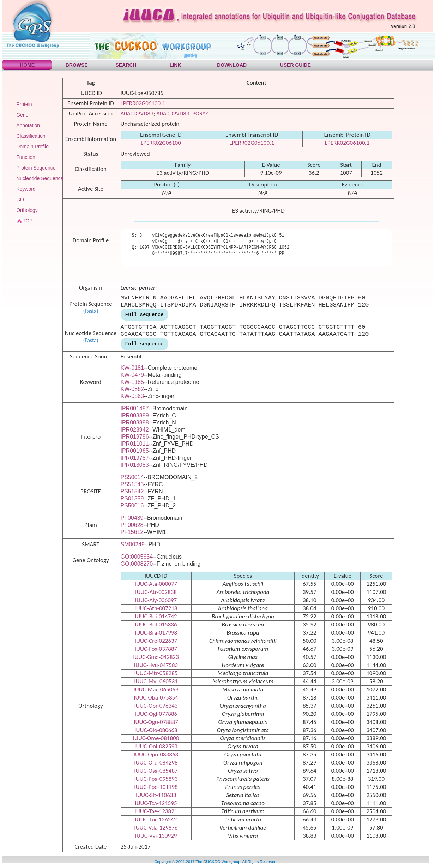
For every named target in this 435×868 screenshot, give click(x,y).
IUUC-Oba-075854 (156, 698)
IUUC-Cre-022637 (156, 641)
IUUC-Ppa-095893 (156, 779)
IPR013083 (135, 465)
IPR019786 (135, 437)
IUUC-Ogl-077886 (156, 714)
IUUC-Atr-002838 (156, 592)
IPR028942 (135, 430)
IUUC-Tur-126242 (156, 819)
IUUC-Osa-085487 (156, 771)
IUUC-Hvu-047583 (156, 665)
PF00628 (132, 525)
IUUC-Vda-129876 (156, 828)
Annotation (28, 125)
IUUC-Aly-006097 (156, 600)
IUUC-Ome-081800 (156, 738)
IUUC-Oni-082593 (156, 746)
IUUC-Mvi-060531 (156, 681)
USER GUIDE (295, 65)
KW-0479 (132, 375)
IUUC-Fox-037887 (156, 649)
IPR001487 (135, 408)
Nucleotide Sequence (40, 178)
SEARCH (126, 65)
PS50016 (132, 506)
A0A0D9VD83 (137, 114)
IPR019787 (135, 458)
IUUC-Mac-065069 (156, 689)
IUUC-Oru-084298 (156, 763)
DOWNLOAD (232, 65)
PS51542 (132, 491)
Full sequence (144, 315)
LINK (176, 65)
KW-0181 (132, 368)
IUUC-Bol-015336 (156, 625)
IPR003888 (135, 423)
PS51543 (132, 484)
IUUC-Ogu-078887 (156, 722)
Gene (22, 115)
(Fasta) (90, 311)
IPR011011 (135, 444)
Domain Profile (32, 147)
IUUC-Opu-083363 (156, 754)
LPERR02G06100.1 (143, 103)
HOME (27, 65)
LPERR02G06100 (161, 143)
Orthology (27, 210)
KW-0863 (132, 396)
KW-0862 (132, 389)
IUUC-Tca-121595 (156, 803)
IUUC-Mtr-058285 (156, 673)
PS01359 (132, 498)
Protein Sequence (36, 168)
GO (20, 200)
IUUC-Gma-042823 (156, 657)
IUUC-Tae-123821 (156, 811)
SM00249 (133, 544)
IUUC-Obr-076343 (156, 706)
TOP (28, 221)
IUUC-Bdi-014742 (156, 616)
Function (26, 157)
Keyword (26, 189)
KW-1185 (132, 382)
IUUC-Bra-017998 (156, 633)
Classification (31, 136)
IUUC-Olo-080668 (156, 730)
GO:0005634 (137, 557)
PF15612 (132, 532)
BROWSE (77, 65)
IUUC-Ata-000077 (156, 584)
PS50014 (132, 477)
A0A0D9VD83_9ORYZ (182, 114)
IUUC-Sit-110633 (156, 795)
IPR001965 (135, 451)
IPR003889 (135, 415)
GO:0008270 (137, 564)
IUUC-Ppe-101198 (156, 787)
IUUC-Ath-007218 (156, 608)
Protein (24, 104)
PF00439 (132, 518)
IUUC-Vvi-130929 (156, 836)
